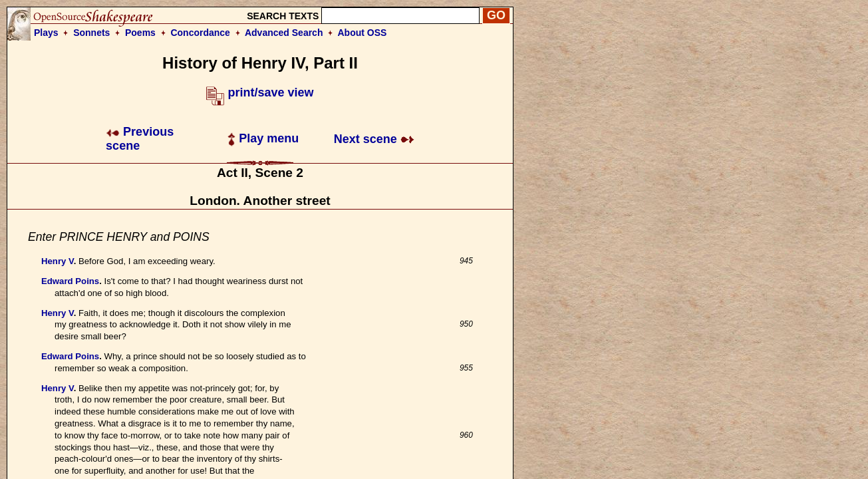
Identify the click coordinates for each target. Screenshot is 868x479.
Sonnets (91, 33)
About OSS (362, 33)
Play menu (263, 138)
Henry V (58, 261)
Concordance (200, 33)
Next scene (374, 139)
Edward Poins (70, 281)
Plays (46, 33)
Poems (140, 33)
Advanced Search (284, 33)
